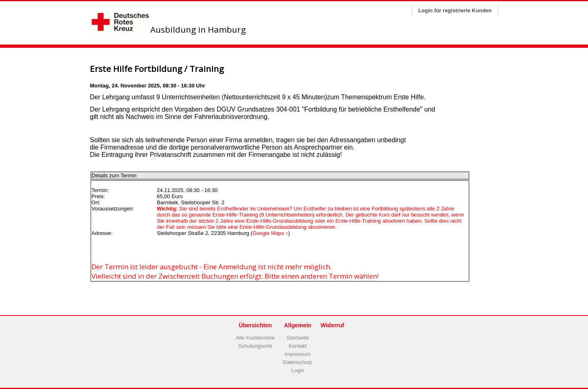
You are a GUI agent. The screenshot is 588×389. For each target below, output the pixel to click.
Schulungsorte (255, 346)
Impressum (298, 354)
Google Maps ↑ (270, 233)
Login (298, 370)
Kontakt (298, 346)
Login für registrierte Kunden (455, 10)
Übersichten (255, 325)
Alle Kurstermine (255, 338)
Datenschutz (298, 362)
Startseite (298, 338)
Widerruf (332, 325)
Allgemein (298, 325)
